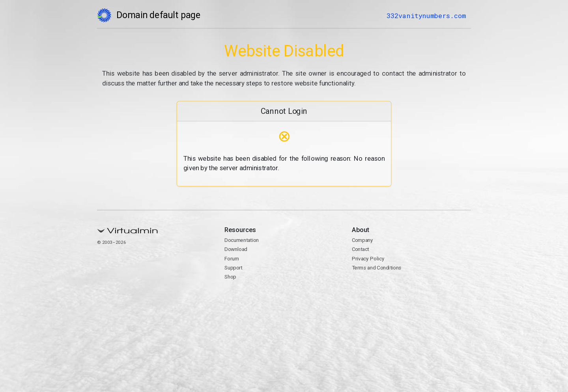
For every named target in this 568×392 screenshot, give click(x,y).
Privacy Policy (368, 258)
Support (234, 268)
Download (236, 249)
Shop (230, 277)
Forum (232, 258)
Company (362, 240)
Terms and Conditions (376, 268)
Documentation (242, 240)
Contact (360, 249)
